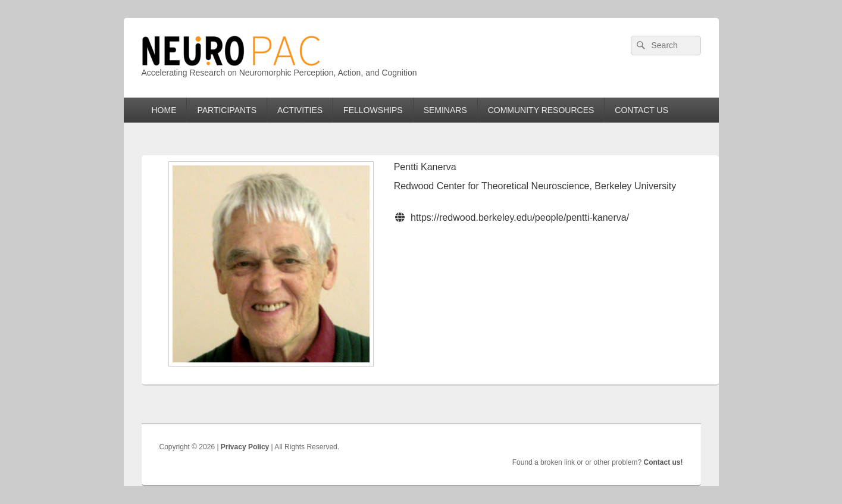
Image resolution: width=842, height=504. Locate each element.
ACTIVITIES (300, 110)
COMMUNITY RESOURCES (541, 110)
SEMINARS (445, 110)
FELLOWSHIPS (373, 110)
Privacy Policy (245, 447)
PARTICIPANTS (227, 110)
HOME (164, 110)
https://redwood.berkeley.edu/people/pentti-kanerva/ (520, 217)
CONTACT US (641, 110)
